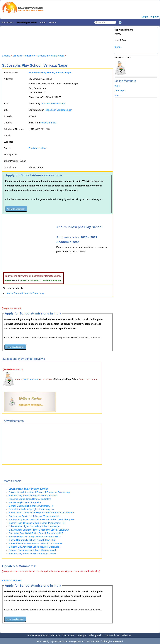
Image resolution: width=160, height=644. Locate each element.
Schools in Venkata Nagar (51, 56)
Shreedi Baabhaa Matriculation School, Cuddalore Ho (36, 543)
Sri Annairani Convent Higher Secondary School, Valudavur (39, 530)
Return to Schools (12, 580)
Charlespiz (120, 91)
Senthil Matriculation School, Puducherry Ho (31, 506)
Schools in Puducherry (24, 56)
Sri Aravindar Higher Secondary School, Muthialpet (35, 526)
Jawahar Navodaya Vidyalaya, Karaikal (29, 489)
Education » (8, 22)
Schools (6, 56)
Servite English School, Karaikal (25, 502)
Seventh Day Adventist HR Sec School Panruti (32, 554)
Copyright (82, 635)
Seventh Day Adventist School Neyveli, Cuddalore (34, 547)
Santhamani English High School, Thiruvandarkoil (34, 516)
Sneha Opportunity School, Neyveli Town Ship (32, 540)
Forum (43, 22)
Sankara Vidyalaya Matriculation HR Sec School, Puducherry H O (42, 519)
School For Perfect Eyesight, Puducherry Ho (31, 509)
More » (53, 22)
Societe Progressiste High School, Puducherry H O (35, 537)
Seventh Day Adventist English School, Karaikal (33, 496)
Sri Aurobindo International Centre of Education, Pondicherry (39, 492)
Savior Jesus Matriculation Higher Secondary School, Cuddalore (41, 513)
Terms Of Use (112, 635)
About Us (56, 635)
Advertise (127, 635)
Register (154, 17)
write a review (31, 379)
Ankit (117, 86)
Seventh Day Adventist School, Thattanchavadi (33, 550)
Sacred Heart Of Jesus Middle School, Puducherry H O (37, 523)
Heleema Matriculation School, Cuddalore (30, 499)
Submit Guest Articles (38, 635)
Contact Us (68, 635)
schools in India (48, 123)
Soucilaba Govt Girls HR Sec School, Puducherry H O (36, 533)
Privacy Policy (96, 635)
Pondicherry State (38, 148)
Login (145, 17)
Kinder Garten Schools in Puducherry (25, 293)
